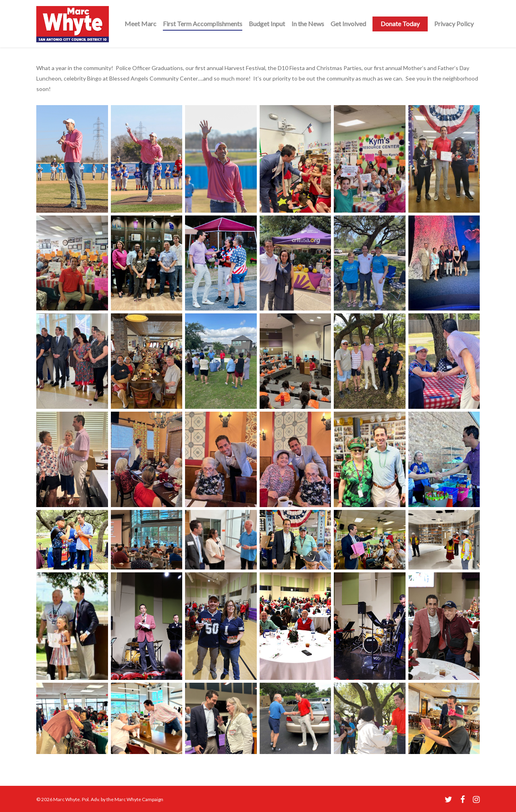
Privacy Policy (454, 24)
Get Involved (348, 24)
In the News (308, 24)
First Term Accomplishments (203, 24)
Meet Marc (140, 24)
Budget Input (267, 24)
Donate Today (400, 24)
